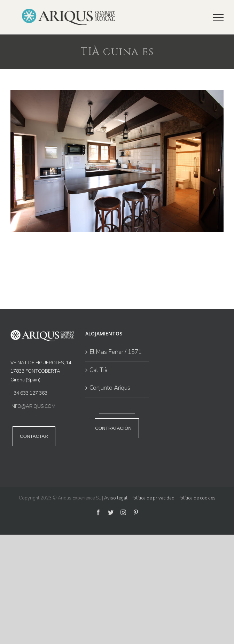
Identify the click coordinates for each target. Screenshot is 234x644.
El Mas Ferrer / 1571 (116, 352)
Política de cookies (197, 498)
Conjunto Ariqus (110, 388)
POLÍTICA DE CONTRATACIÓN (115, 426)
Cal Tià (99, 370)
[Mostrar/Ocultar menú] (218, 17)
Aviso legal (116, 498)
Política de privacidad (153, 498)
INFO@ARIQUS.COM (33, 406)
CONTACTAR (34, 436)
